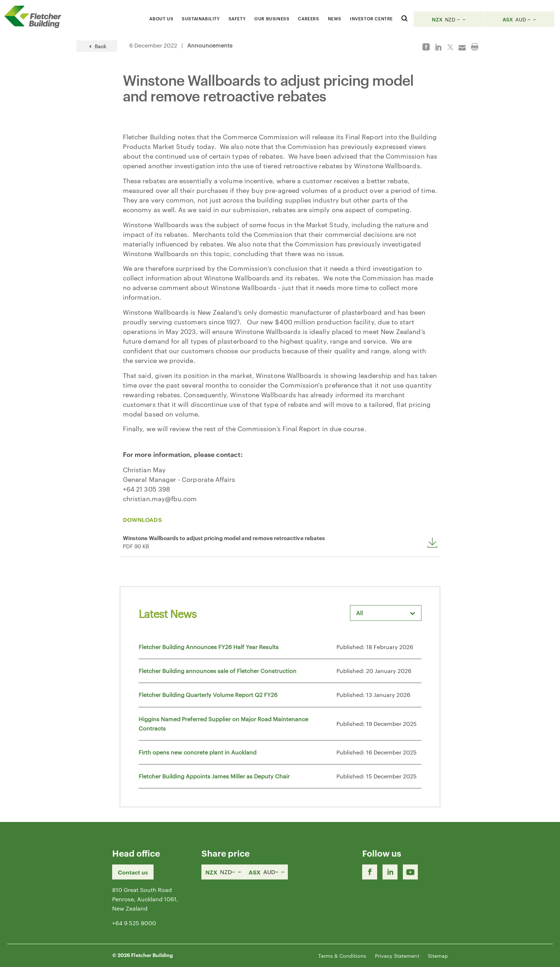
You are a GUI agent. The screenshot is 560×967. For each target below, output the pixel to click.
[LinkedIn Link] (390, 872)
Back (97, 46)
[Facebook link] (370, 872)
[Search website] (404, 17)
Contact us (133, 872)
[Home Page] (36, 17)
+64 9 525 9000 (134, 923)
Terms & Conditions (342, 956)
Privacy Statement (397, 956)
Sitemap (438, 956)
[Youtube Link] (410, 872)
